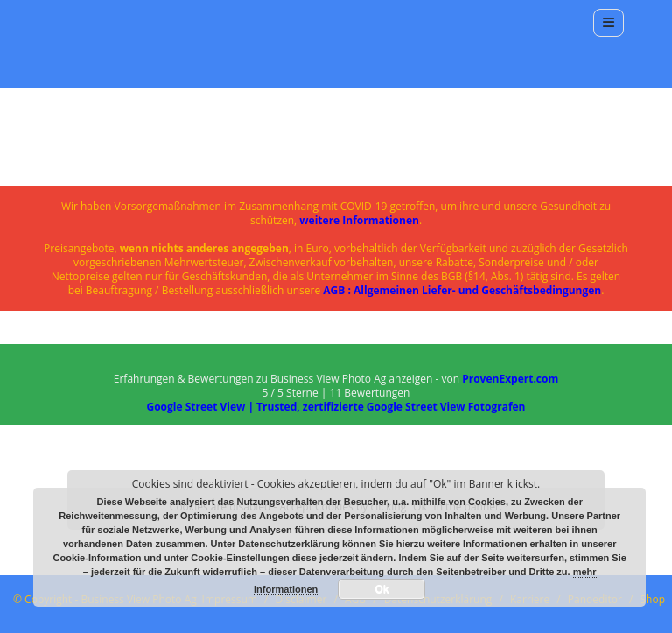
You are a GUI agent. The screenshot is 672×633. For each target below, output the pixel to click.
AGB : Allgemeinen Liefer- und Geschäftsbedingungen (462, 290)
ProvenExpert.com (510, 379)
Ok (381, 589)
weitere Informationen (359, 220)
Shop (653, 599)
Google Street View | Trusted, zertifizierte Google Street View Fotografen (336, 407)
